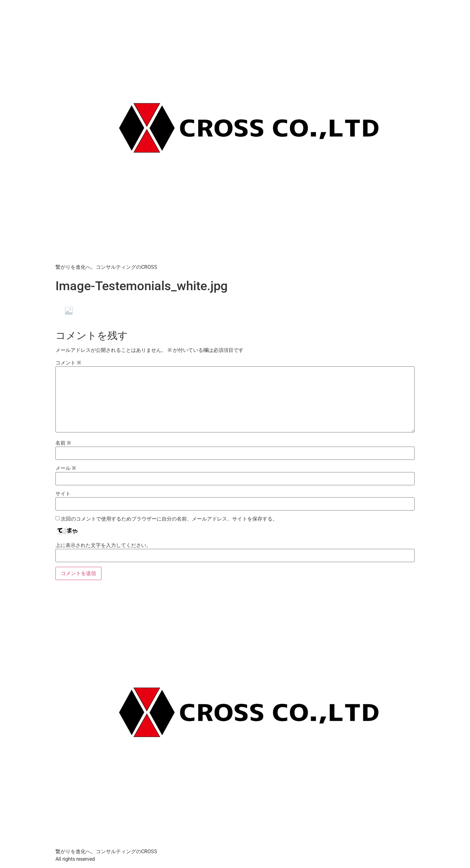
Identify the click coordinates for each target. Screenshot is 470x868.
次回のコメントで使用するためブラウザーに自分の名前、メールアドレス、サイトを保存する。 (169, 519)
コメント (68, 363)
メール (66, 468)
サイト (63, 494)
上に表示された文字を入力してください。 (103, 545)
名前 (63, 443)
